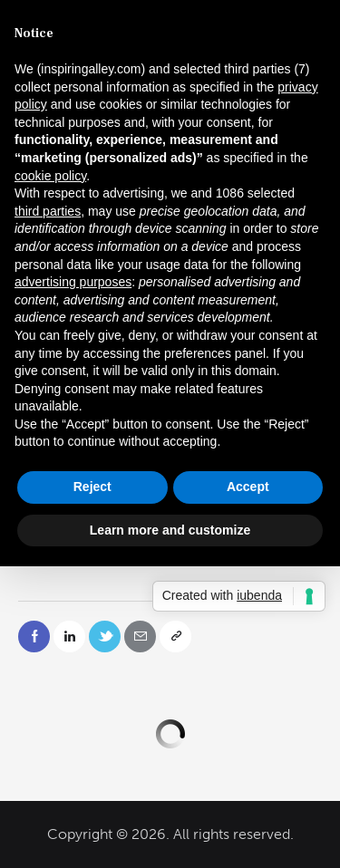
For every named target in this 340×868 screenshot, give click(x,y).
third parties (48, 211)
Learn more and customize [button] (170, 530)
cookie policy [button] (50, 176)
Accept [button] (248, 487)
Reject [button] (92, 487)
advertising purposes (73, 282)
